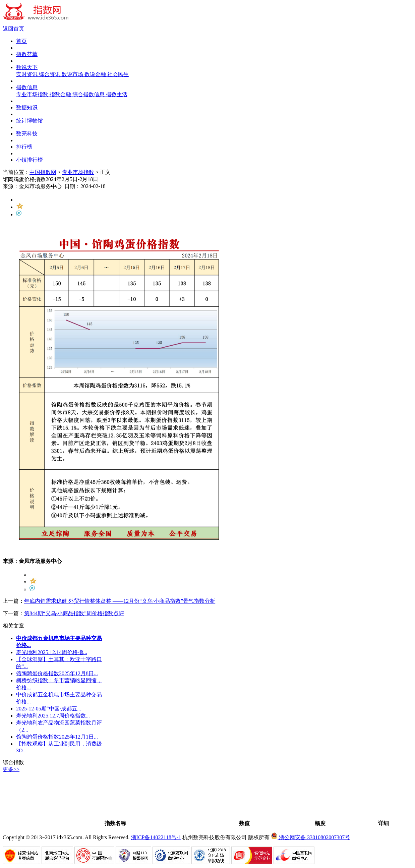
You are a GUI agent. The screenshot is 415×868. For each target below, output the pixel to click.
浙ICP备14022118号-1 (156, 837)
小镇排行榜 (29, 160)
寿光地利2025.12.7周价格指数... (53, 716)
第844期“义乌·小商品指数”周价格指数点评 (74, 613)
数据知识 (27, 107)
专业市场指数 (33, 94)
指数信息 (27, 87)
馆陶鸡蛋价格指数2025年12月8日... (57, 673)
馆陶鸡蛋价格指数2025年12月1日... (57, 737)
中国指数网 (43, 172)
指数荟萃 (27, 54)
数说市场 (73, 74)
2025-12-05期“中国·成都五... (49, 709)
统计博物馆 (29, 121)
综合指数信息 (89, 94)
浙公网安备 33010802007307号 (310, 837)
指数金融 (61, 94)
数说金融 (96, 74)
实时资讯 (27, 74)
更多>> (11, 769)
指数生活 (117, 94)
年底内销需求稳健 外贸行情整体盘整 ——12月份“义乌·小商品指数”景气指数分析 (120, 601)
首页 (21, 41)
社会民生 (118, 74)
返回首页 (13, 29)
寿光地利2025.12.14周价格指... (52, 652)
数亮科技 (27, 134)
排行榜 (24, 147)
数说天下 (27, 67)
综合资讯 (50, 74)
